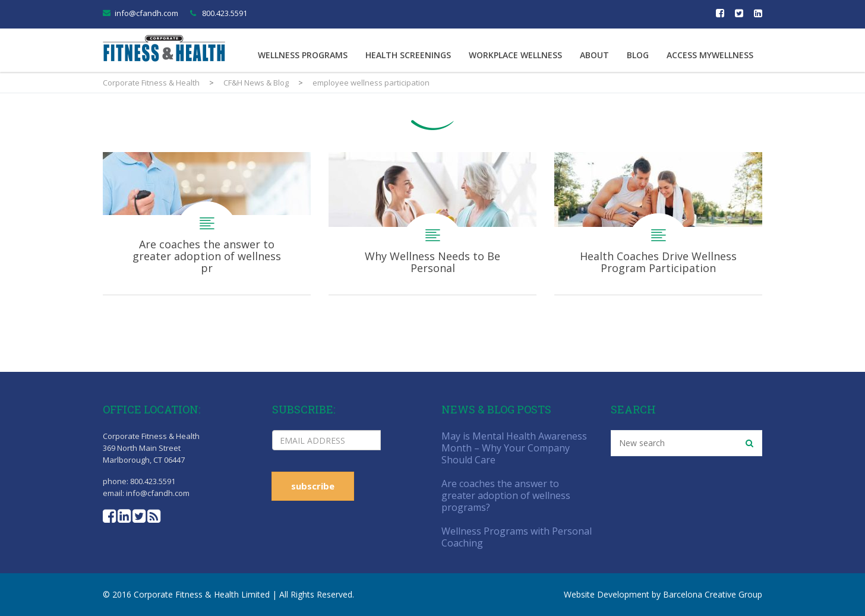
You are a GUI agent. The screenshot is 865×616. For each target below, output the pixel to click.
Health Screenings (408, 55)
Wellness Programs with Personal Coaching (517, 537)
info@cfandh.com (146, 13)
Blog (638, 55)
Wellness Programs (303, 55)
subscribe (313, 486)
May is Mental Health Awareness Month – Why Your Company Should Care (514, 448)
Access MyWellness (710, 55)
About (594, 55)
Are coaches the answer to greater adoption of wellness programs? (207, 223)
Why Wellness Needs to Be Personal (432, 223)
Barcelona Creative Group (713, 594)
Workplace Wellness (515, 55)
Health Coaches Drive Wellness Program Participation (658, 223)
